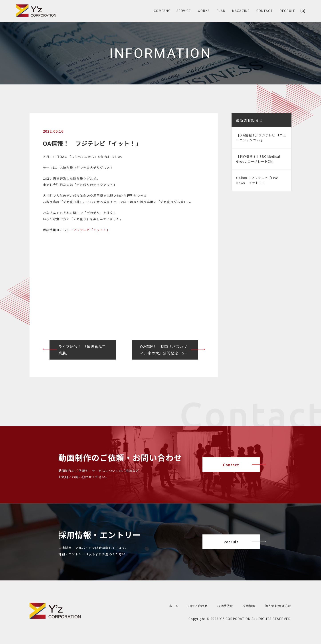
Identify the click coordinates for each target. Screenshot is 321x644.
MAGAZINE (241, 11)
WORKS (204, 11)
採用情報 (249, 606)
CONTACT (265, 11)
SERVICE (184, 11)
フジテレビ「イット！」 (91, 230)
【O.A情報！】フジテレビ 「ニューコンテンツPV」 (261, 138)
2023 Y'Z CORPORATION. (231, 619)
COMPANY (162, 11)
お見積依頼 (225, 606)
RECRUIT (287, 11)
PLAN (221, 11)
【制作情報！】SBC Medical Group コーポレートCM (258, 159)
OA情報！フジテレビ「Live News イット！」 (257, 180)
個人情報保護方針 (278, 606)
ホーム (174, 606)
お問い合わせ (198, 606)
